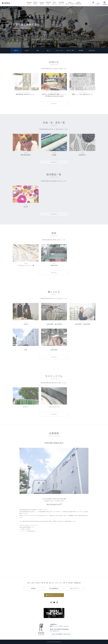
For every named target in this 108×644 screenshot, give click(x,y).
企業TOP (16, 51)
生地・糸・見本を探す (68, 583)
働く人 (49, 51)
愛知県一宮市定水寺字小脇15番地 (22, 28)
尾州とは (38, 583)
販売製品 (81, 51)
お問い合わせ (92, 51)
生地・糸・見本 (70, 51)
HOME (29, 583)
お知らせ (27, 51)
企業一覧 (5, 7)
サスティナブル (59, 51)
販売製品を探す (77, 583)
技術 (38, 51)
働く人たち (52, 583)
